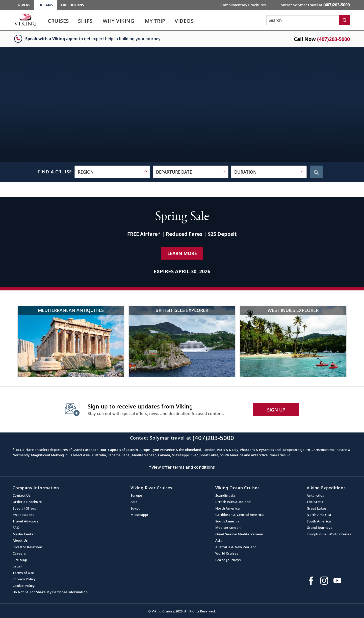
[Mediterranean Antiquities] (71, 341)
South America (227, 521)
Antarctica (316, 495)
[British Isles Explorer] (182, 341)
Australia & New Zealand (236, 547)
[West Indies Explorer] (293, 341)
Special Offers (24, 508)
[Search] (345, 20)
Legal (17, 566)
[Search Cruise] (316, 172)
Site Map (20, 560)
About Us (20, 540)
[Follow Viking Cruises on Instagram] (324, 581)
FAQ (16, 528)
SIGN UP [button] (276, 410)
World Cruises (227, 553)
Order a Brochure (27, 502)
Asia (134, 502)
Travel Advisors (25, 521)
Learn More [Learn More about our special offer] (182, 253)
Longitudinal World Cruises (329, 534)
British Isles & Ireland (233, 502)
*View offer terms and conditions (182, 467)
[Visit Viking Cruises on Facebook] (311, 581)
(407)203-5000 (333, 39)
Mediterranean (228, 528)
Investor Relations (28, 547)
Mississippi (139, 515)
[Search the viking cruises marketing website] (303, 20)
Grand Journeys (228, 560)
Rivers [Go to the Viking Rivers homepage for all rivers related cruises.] (24, 5)
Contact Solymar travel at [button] (314, 5)
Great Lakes (317, 508)
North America (228, 508)
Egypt (135, 508)
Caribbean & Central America (240, 515)
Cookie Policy (24, 586)
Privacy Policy (24, 579)
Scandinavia (225, 495)
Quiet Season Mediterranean (239, 534)
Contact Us (22, 495)
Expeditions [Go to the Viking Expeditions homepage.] (72, 5)
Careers (19, 553)
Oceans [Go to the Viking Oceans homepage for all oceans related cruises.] (46, 5)
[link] (58, 22)
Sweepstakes (23, 515)
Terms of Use (23, 573)
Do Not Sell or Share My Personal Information (50, 592)
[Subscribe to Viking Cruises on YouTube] (337, 581)
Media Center (24, 534)
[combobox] (112, 172)
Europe (136, 495)
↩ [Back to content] (289, 455)
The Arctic (315, 502)
